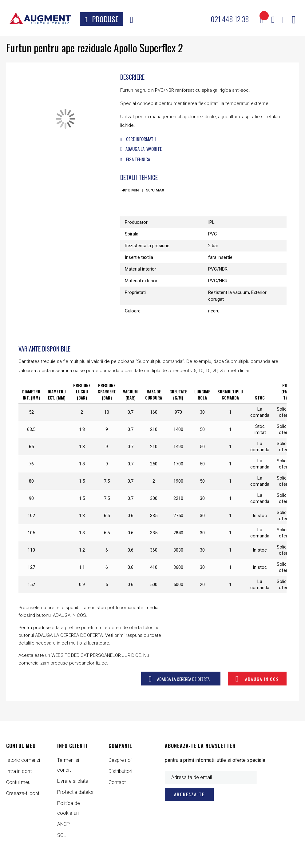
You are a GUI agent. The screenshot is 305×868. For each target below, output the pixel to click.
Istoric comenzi (23, 760)
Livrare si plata (73, 781)
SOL (62, 835)
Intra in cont (19, 771)
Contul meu (18, 782)
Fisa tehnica (135, 159)
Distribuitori (120, 771)
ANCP (63, 824)
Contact (117, 782)
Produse (105, 19)
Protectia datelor (75, 792)
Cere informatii (138, 139)
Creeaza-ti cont (23, 793)
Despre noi (120, 760)
